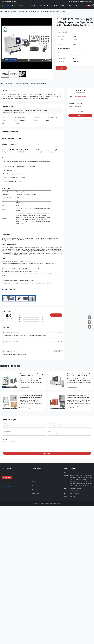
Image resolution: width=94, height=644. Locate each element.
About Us (34, 5)
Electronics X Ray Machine (18, 12)
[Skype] (89, 322)
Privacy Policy (36, 495)
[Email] (89, 317)
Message (6, 439)
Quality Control (58, 5)
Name (5, 423)
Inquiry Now (80, 115)
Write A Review (56, 315)
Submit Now (47, 454)
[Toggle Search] (82, 6)
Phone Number (7, 431)
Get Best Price (25, 386)
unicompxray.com (74, 474)
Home (14, 5)
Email (49, 431)
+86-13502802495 (79, 100)
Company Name (52, 423)
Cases (76, 5)
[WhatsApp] (89, 327)
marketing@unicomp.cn (87, 1)
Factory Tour (45, 5)
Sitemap (34, 491)
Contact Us (35, 487)
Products (23, 5)
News (69, 5)
